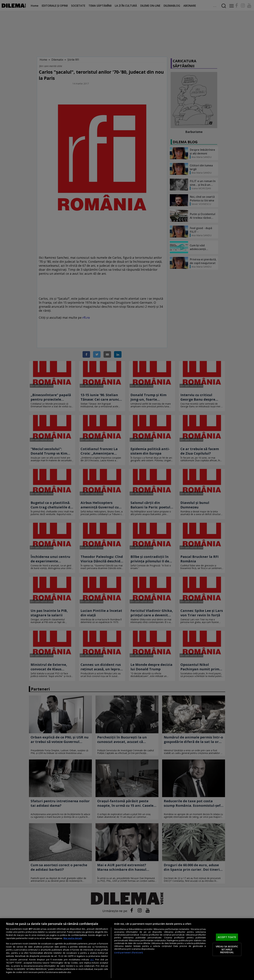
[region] (127, 949)
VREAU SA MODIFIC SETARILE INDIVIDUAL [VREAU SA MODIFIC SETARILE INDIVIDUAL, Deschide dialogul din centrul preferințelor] (227, 949)
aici (92, 959)
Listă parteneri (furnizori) (128, 953)
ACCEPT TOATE (227, 937)
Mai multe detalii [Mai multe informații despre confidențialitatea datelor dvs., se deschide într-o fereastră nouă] (73, 938)
